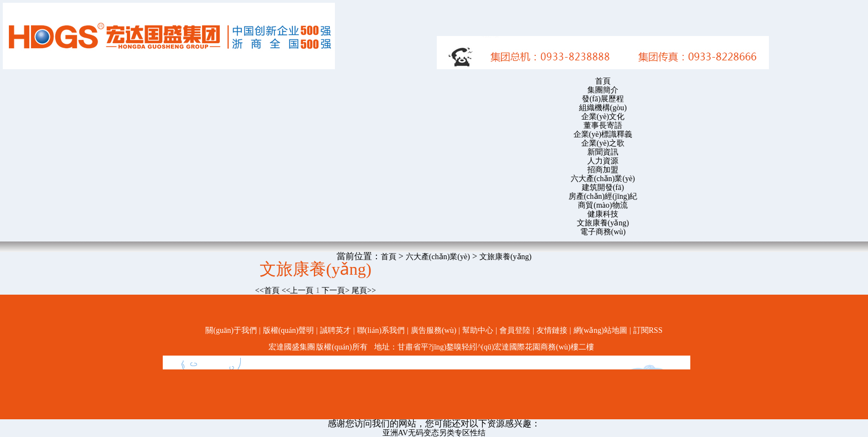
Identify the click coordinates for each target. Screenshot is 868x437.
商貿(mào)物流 (603, 205)
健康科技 (603, 214)
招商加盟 (603, 170)
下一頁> (335, 291)
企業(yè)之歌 (603, 143)
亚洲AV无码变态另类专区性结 (434, 433)
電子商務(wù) (603, 232)
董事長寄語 (603, 125)
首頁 (603, 81)
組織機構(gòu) (603, 108)
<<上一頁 (298, 291)
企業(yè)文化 (603, 117)
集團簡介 (603, 90)
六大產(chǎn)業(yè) (603, 179)
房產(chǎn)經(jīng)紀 (603, 196)
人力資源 (603, 161)
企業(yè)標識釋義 (603, 134)
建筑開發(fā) (603, 187)
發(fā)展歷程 (603, 99)
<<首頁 (267, 291)
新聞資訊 (603, 152)
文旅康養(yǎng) (603, 223)
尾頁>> (364, 291)
